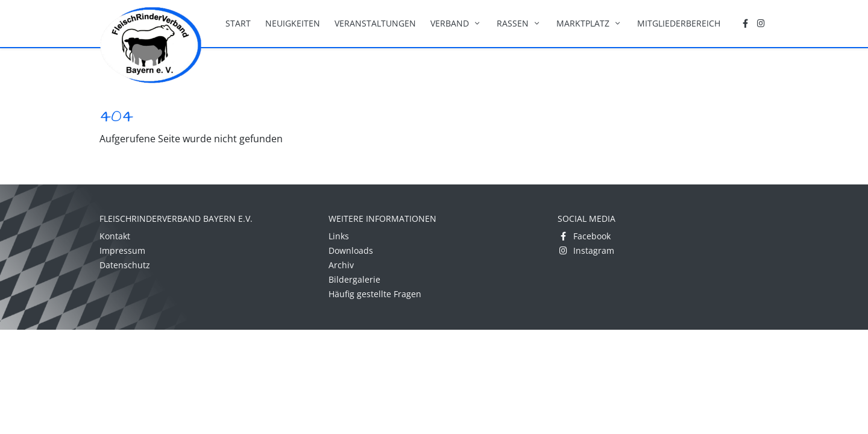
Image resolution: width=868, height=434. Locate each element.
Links (339, 236)
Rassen (519, 23)
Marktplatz (590, 23)
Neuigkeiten (293, 23)
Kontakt (115, 236)
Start (238, 23)
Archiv (341, 265)
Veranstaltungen (375, 23)
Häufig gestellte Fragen (375, 294)
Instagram (586, 250)
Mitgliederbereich (679, 23)
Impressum (122, 250)
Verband (456, 23)
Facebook (584, 236)
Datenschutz (125, 265)
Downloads (351, 250)
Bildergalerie (354, 279)
